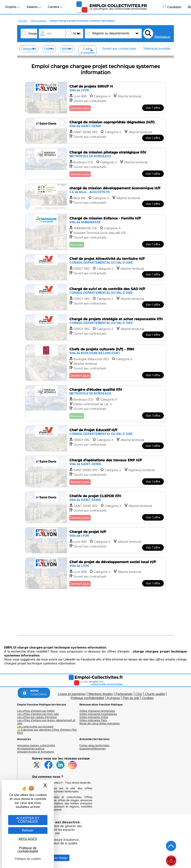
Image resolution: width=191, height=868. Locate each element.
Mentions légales (101, 694)
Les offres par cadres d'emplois (37, 717)
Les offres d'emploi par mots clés (38, 714)
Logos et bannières (72, 694)
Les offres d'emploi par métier (36, 711)
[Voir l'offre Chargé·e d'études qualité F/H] (96, 403)
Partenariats (124, 694)
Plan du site (131, 698)
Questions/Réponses (93, 749)
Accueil (23, 21)
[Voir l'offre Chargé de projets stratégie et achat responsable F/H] (96, 328)
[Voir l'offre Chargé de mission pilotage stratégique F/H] (96, 164)
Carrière (55, 7)
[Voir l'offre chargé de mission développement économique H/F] (96, 197)
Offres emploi (39, 21)
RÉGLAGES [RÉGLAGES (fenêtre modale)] (28, 839)
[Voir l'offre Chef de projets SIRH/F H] (96, 98)
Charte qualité (155, 694)
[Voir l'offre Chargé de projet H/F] (96, 540)
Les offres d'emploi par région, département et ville (46, 722)
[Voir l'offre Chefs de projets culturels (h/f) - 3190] (96, 363)
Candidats (172, 7)
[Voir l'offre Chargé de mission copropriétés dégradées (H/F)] (96, 131)
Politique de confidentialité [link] (28, 850)
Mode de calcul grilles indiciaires (100, 723)
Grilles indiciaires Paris (93, 720)
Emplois (12, 7)
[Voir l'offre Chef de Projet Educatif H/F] (96, 439)
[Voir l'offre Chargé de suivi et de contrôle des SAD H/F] (96, 297)
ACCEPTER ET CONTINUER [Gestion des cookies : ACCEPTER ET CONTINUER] (28, 820)
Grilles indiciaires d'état (94, 717)
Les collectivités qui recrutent (35, 727)
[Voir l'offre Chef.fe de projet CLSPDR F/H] (96, 507)
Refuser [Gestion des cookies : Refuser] (28, 830)
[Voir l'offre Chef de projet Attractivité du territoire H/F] (96, 267)
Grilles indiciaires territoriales (97, 711)
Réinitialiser (162, 37)
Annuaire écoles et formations (36, 752)
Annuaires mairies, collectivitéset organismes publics (36, 747)
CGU (139, 694)
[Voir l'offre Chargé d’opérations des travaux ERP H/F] (96, 471)
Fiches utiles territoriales (94, 745)
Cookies (148, 698)
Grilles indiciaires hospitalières (98, 714)
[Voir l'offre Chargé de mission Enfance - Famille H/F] (96, 232)
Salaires (34, 7)
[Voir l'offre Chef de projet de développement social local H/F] (96, 573)
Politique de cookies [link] (28, 859)
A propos (113, 698)
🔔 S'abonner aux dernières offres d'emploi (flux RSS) (47, 731)
